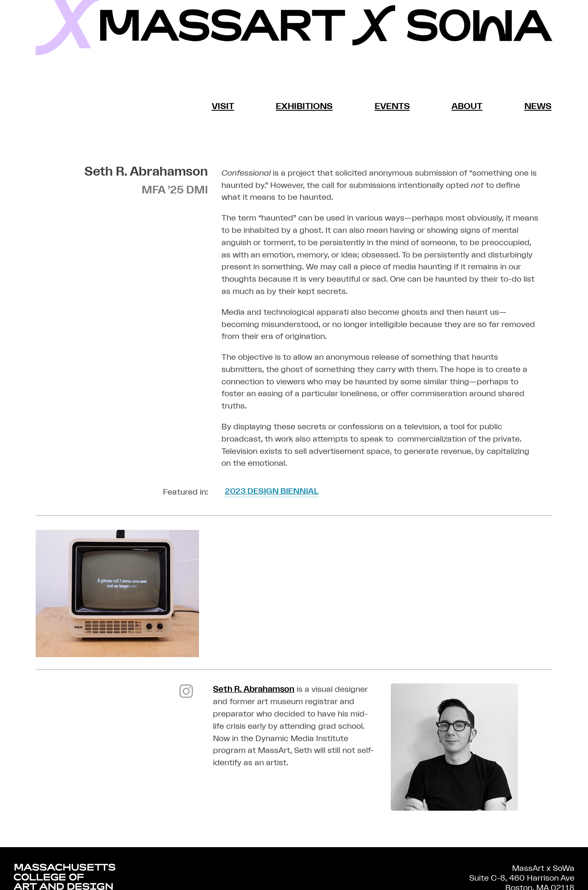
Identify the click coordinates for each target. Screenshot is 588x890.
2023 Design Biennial (272, 491)
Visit (223, 106)
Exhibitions (305, 106)
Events (392, 106)
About (467, 106)
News (538, 106)
